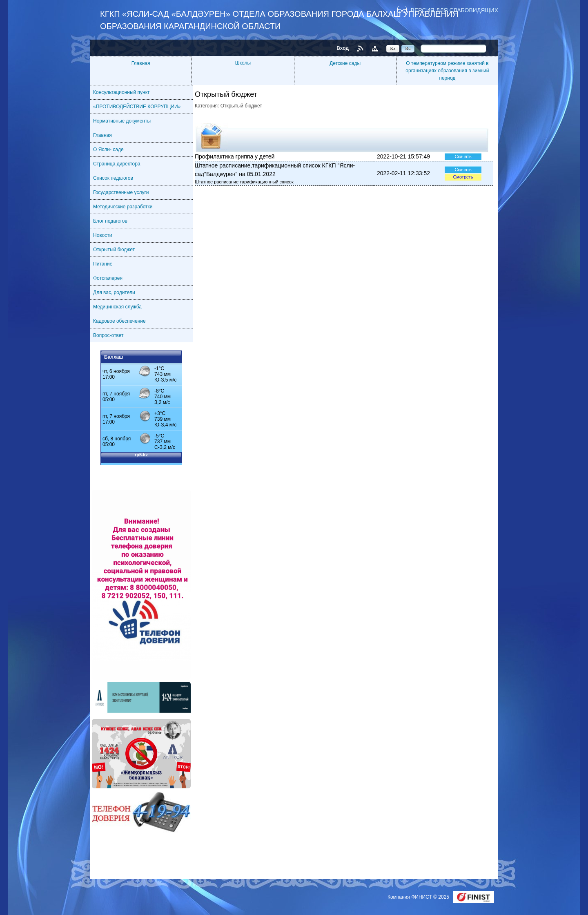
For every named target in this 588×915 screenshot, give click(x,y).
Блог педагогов (110, 221)
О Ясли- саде (108, 150)
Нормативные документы (122, 121)
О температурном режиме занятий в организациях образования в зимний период (447, 71)
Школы (243, 63)
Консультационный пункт (121, 92)
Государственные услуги (121, 192)
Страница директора (117, 164)
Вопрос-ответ (108, 335)
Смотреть (463, 177)
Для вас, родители (114, 292)
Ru (408, 48)
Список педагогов (113, 178)
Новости (102, 235)
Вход (343, 48)
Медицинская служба (117, 307)
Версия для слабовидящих (454, 10)
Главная (141, 63)
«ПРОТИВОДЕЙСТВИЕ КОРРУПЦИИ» (137, 107)
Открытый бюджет (114, 250)
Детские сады (345, 63)
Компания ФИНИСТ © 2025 (419, 897)
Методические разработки (123, 207)
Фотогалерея (108, 278)
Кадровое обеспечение (119, 321)
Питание (103, 264)
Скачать (463, 156)
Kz (393, 48)
